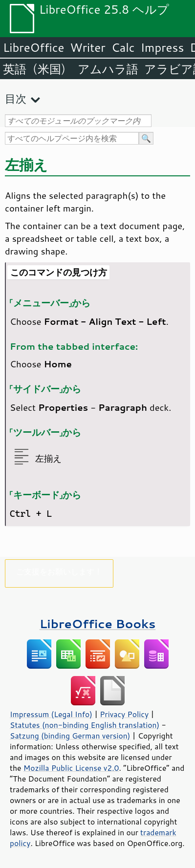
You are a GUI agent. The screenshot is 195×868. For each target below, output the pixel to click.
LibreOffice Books (98, 624)
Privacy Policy (124, 714)
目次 (16, 98)
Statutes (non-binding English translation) (85, 725)
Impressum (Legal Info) (51, 714)
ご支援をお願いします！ (59, 571)
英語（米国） (37, 69)
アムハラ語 (108, 69)
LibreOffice (33, 47)
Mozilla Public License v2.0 (71, 768)
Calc (123, 47)
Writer (87, 47)
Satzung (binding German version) (70, 736)
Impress (162, 47)
